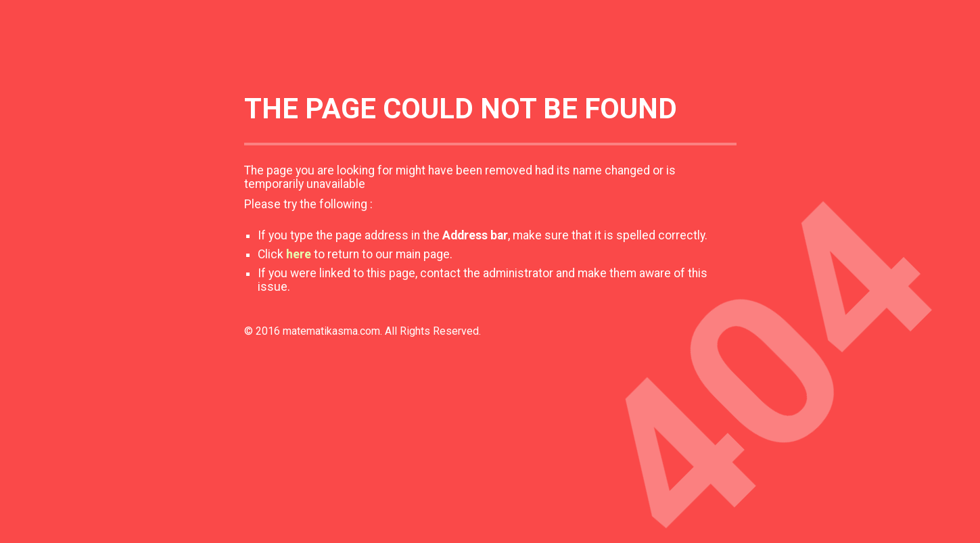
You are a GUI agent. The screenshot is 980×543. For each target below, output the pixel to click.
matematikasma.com (331, 331)
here (299, 254)
